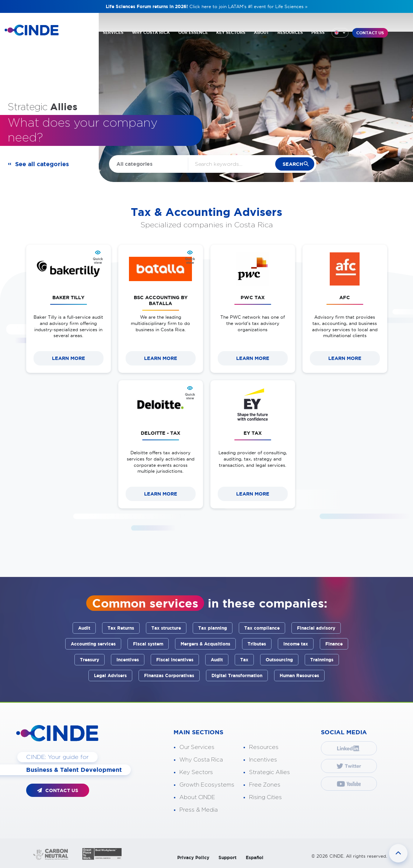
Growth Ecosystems (207, 785)
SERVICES (113, 32)
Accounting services (93, 644)
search (293, 164)
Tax (244, 660)
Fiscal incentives (175, 660)
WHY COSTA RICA (151, 32)
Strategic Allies (269, 772)
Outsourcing (279, 660)
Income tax (296, 644)
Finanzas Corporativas (169, 675)
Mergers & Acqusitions (205, 644)
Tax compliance (262, 628)
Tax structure (166, 628)
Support (227, 857)
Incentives (128, 660)
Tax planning (213, 628)
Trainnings (322, 660)
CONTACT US (370, 33)
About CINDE (197, 797)
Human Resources (299, 675)
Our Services (197, 747)
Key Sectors (196, 772)
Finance (334, 644)
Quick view (98, 261)
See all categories (42, 164)
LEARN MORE (69, 358)
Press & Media (199, 810)
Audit (84, 628)
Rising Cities (265, 797)
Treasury (90, 660)
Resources (264, 747)
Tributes (257, 644)
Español (255, 857)
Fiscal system (148, 644)
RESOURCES (290, 32)
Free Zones (265, 785)
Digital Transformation (237, 675)
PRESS (318, 32)
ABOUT (261, 32)
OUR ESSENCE (193, 32)
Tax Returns (121, 628)
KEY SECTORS (231, 32)
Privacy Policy (193, 857)
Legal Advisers (110, 675)
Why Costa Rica (201, 760)
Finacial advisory (316, 628)
